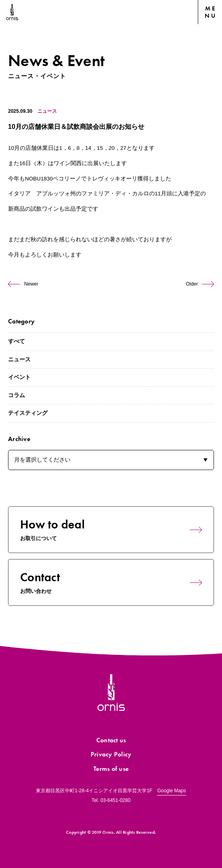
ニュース (47, 111)
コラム (17, 395)
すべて (17, 341)
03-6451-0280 (115, 800)
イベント (19, 377)
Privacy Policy (111, 754)
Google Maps (171, 791)
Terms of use (111, 769)
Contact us (111, 740)
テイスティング (28, 413)
